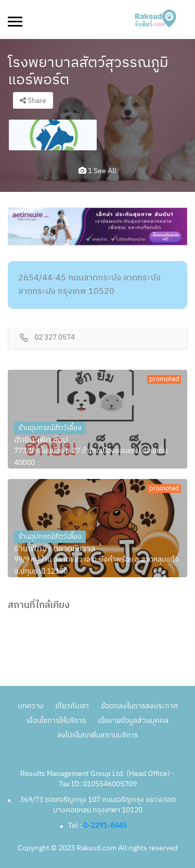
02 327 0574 (55, 338)
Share (33, 101)
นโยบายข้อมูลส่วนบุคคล (133, 721)
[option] (53, 135)
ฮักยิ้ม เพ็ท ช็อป (41, 441)
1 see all (97, 171)
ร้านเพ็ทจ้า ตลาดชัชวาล (55, 549)
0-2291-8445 (105, 826)
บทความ (30, 706)
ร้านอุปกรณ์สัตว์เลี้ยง (50, 428)
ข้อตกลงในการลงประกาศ (139, 706)
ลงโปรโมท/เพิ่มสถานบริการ (97, 735)
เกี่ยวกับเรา (72, 706)
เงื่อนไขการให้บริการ (56, 721)
